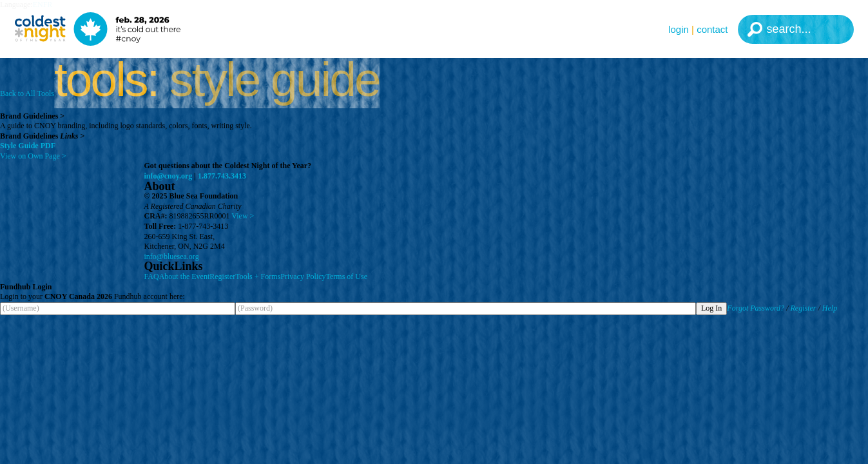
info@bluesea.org (172, 256)
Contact (712, 29)
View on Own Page (33, 156)
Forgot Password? (756, 308)
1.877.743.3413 (222, 176)
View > (243, 216)
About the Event (185, 276)
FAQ (152, 276)
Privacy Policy (303, 276)
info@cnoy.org (169, 176)
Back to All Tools (27, 93)
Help (830, 308)
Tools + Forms (258, 276)
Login (679, 29)
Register (222, 276)
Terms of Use (347, 276)
